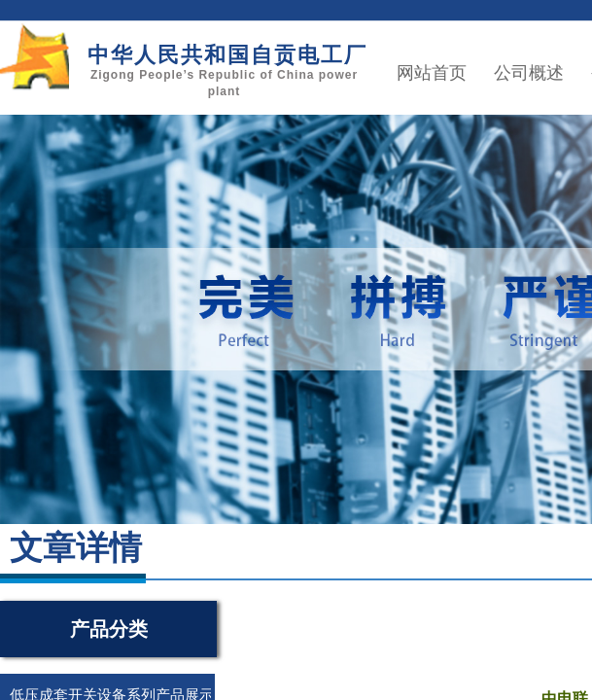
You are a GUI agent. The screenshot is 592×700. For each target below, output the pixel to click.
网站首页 (432, 73)
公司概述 (529, 73)
